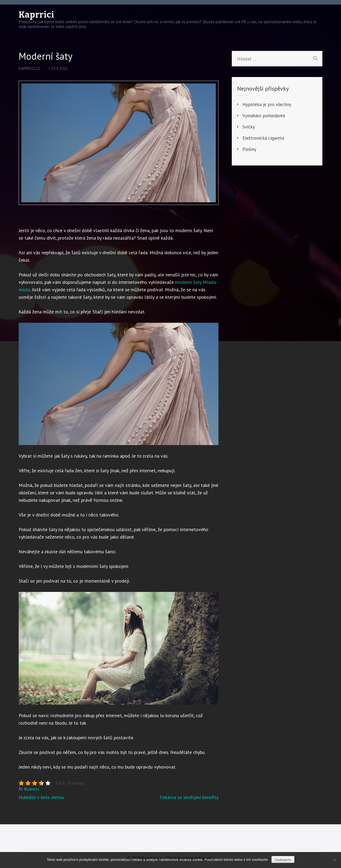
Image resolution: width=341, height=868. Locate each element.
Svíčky (249, 127)
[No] (334, 860)
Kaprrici (36, 15)
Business (32, 789)
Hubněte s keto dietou (41, 797)
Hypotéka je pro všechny (267, 104)
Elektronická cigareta (263, 138)
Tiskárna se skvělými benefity (189, 797)
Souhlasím (283, 860)
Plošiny (249, 149)
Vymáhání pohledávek (264, 116)
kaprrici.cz (30, 68)
